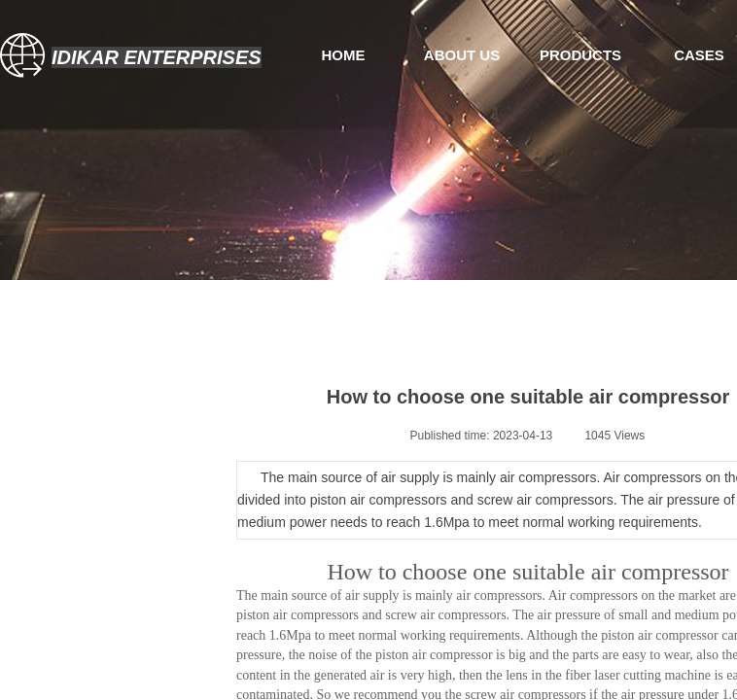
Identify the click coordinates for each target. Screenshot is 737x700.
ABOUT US (462, 55)
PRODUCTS (580, 55)
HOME (344, 55)
